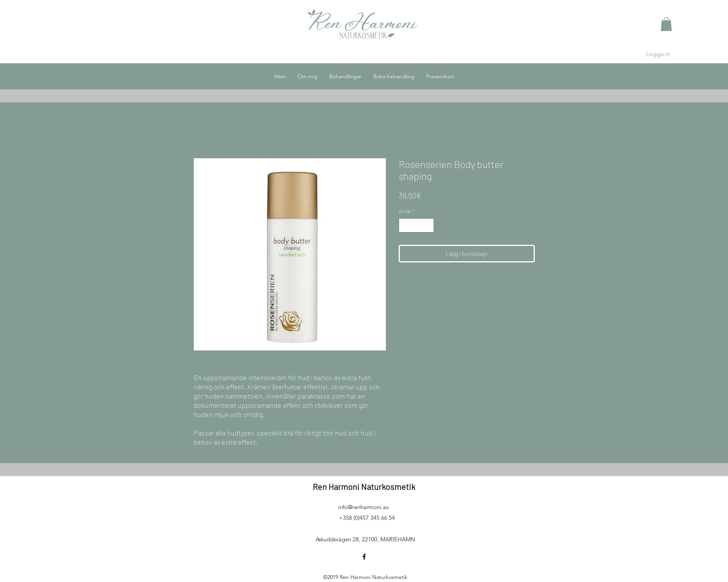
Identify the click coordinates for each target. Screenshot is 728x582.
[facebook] (364, 557)
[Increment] (428, 225)
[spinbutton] (416, 225)
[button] (666, 24)
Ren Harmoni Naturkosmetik (364, 486)
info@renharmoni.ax (363, 507)
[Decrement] (405, 225)
